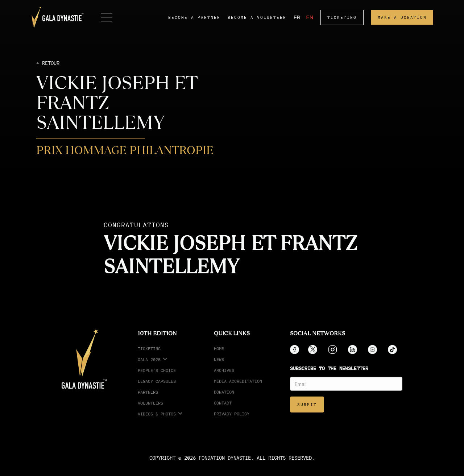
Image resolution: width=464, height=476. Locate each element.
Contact (223, 410)
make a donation (402, 17)
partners (148, 399)
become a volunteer (257, 17)
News (219, 366)
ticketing (342, 17)
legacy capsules (157, 388)
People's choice (157, 377)
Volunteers (150, 410)
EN (310, 17)
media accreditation (238, 388)
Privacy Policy (232, 421)
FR (297, 17)
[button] (107, 17)
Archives (224, 377)
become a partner (194, 17)
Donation (224, 399)
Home (219, 355)
